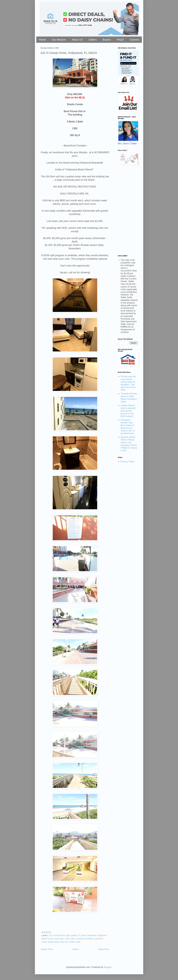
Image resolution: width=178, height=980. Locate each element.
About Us (77, 40)
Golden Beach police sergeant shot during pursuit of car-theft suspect (128, 411)
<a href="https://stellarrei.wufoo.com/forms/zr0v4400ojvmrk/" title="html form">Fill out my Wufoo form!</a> (128, 208)
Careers (134, 40)
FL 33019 (82, 935)
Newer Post (47, 949)
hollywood (92, 935)
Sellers (93, 40)
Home (42, 40)
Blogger (108, 967)
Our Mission (59, 40)
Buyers (107, 40)
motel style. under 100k (64, 939)
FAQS (120, 40)
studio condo (75, 942)
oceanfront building (84, 939)
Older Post (104, 949)
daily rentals (71, 935)
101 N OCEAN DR (57, 935)
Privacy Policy (128, 462)
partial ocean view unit (58, 942)
